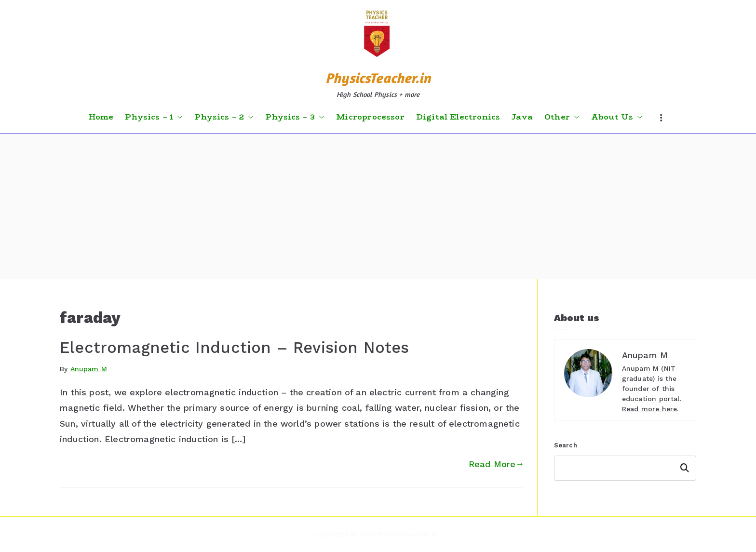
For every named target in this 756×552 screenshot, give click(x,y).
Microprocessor (370, 117)
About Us (617, 117)
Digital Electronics (458, 117)
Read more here (650, 409)
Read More (496, 464)
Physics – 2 (224, 117)
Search (566, 445)
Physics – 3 (295, 117)
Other (562, 117)
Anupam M (89, 369)
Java (522, 117)
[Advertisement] (378, 206)
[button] (178, 117)
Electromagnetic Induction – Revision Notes (235, 348)
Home (101, 117)
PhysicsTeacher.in (378, 78)
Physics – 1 (154, 117)
